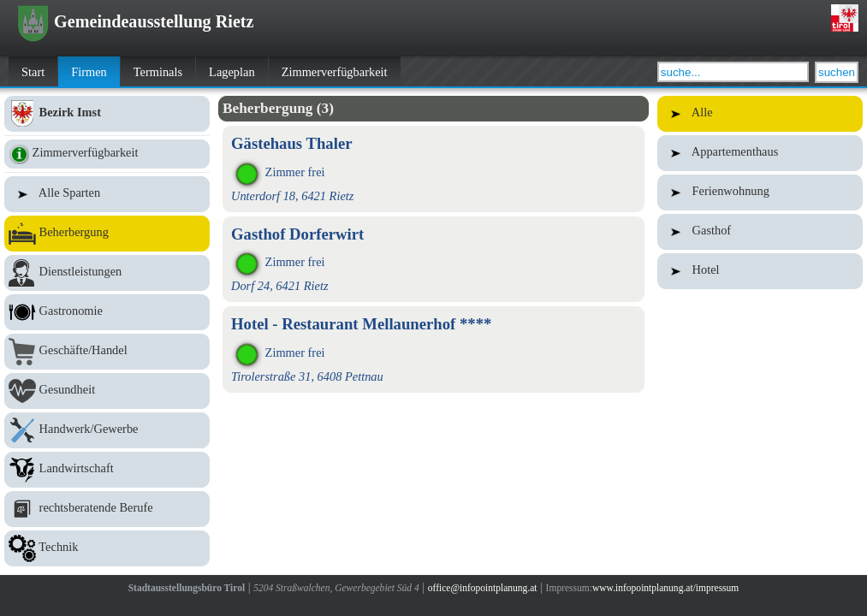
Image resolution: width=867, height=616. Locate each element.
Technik (107, 548)
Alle (760, 114)
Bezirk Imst (107, 114)
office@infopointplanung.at (483, 588)
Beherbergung (107, 234)
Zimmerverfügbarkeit (335, 72)
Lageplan (232, 72)
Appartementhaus (760, 153)
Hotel (760, 271)
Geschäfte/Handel (107, 352)
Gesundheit (107, 391)
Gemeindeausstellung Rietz (136, 21)
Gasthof (760, 232)
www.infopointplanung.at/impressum (665, 588)
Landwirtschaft (107, 470)
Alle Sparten (107, 194)
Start (33, 72)
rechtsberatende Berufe (107, 509)
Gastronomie (107, 312)
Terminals (158, 72)
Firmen (89, 72)
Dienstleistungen (107, 273)
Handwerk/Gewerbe (107, 430)
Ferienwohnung (760, 192)
